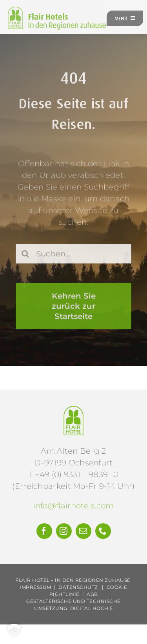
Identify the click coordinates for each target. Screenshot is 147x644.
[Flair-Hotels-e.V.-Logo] (73, 410)
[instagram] (64, 531)
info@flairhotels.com (74, 506)
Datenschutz (78, 587)
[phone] (103, 531)
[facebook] (44, 531)
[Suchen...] (73, 255)
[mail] (83, 531)
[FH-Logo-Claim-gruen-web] (57, 11)
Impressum (35, 587)
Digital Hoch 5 (92, 608)
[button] (14, 630)
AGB (92, 594)
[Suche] (25, 255)
